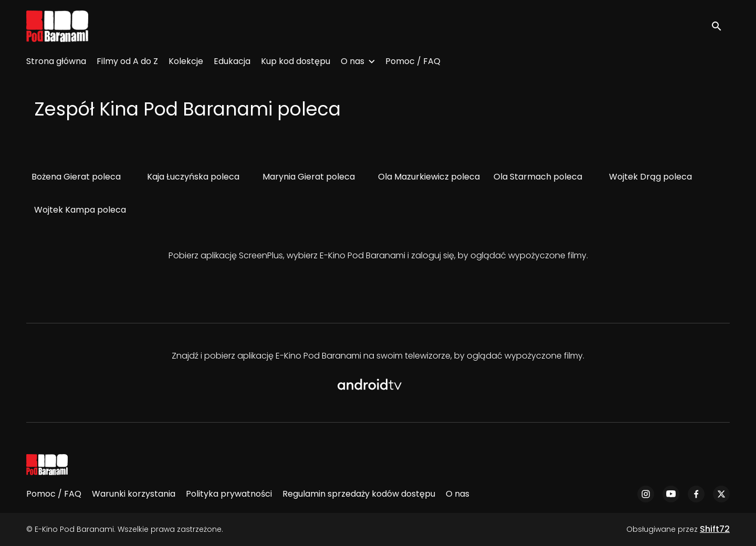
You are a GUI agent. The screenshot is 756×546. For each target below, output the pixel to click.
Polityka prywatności (229, 494)
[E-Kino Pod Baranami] (47, 465)
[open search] (720, 26)
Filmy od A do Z (127, 61)
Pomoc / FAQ (413, 61)
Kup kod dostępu (296, 61)
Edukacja (232, 61)
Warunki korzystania (134, 494)
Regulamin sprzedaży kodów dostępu (359, 494)
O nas (353, 61)
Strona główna (56, 61)
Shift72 (715, 529)
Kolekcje (186, 61)
